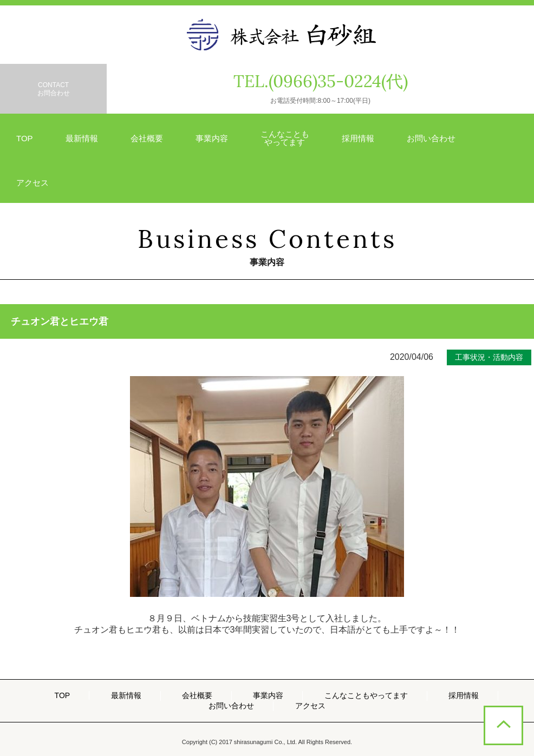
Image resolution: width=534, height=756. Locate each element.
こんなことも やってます (285, 138)
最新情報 (82, 138)
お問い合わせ (431, 138)
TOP (25, 138)
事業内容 (212, 138)
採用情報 (358, 138)
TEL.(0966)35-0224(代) (321, 81)
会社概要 (147, 138)
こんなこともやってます (366, 695)
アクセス (32, 183)
